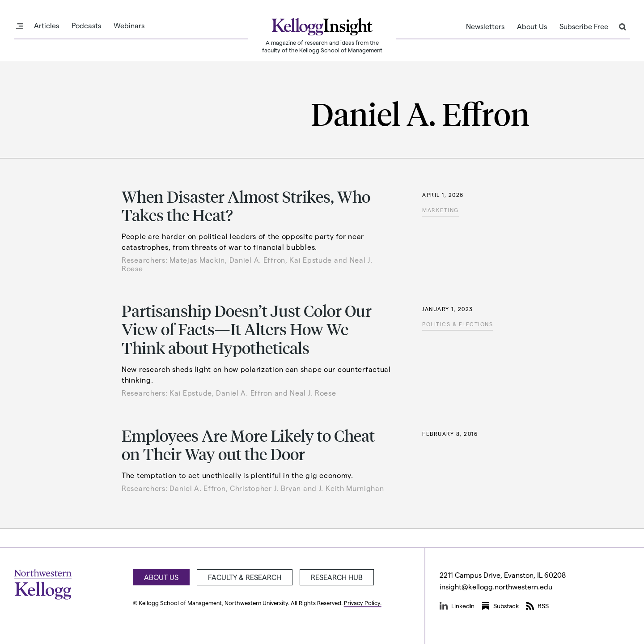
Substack (500, 606)
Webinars (129, 26)
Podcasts (86, 26)
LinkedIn (457, 606)
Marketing (441, 210)
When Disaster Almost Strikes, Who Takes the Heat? (246, 205)
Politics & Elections (458, 324)
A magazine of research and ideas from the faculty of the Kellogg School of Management (322, 46)
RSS (537, 606)
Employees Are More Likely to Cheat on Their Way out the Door (248, 444)
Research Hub (337, 577)
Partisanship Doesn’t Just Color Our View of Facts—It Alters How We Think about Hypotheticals (247, 329)
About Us (532, 26)
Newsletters (485, 26)
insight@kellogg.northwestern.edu (496, 586)
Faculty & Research (245, 577)
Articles (47, 26)
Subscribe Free (584, 26)
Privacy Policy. (363, 603)
